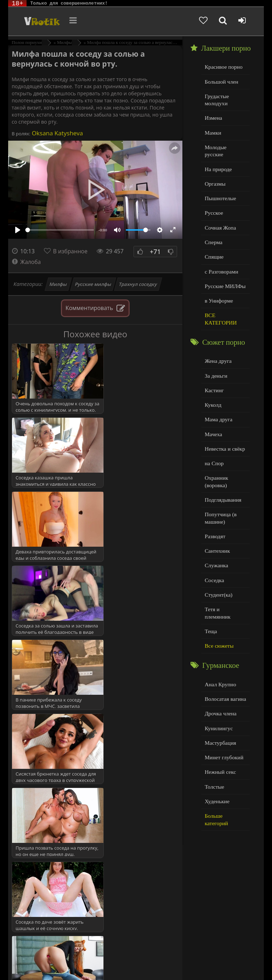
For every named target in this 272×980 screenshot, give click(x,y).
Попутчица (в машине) (220, 503)
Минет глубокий (223, 730)
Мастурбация (220, 716)
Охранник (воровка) (216, 467)
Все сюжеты (219, 621)
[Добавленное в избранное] (203, 21)
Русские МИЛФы (224, 275)
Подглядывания (222, 485)
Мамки (213, 131)
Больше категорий (225, 788)
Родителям (63, 961)
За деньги (216, 363)
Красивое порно (223, 67)
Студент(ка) (218, 578)
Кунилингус (218, 702)
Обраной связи (147, 967)
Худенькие (217, 774)
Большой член (221, 81)
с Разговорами (221, 260)
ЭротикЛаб (27, 956)
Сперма (213, 232)
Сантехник (217, 534)
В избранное (71, 251)
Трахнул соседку (138, 284)
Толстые (214, 759)
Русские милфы (93, 284)
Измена (213, 117)
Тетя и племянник (225, 592)
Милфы (58, 284)
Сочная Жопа (220, 217)
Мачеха (213, 420)
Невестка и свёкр (224, 435)
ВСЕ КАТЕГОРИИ (220, 307)
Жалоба (27, 262)
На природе (218, 160)
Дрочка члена (220, 688)
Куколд (213, 392)
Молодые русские (225, 145)
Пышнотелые (220, 189)
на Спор (214, 449)
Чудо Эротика (42, 21)
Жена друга (218, 348)
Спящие (214, 246)
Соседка (214, 563)
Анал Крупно (220, 659)
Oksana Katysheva (56, 133)
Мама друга (218, 406)
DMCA (143, 956)
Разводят (215, 520)
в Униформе (218, 289)
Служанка (216, 549)
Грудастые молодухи (216, 99)
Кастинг (214, 377)
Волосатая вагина (225, 673)
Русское (214, 203)
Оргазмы (215, 174)
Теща (211, 606)
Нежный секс (220, 745)
